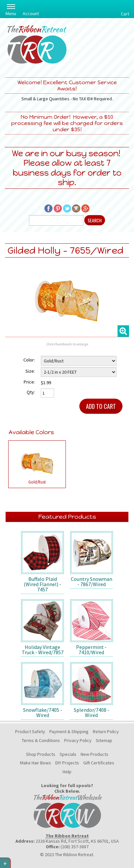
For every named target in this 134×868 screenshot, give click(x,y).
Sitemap (104, 740)
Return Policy (106, 732)
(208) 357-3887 (75, 847)
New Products (94, 754)
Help (67, 772)
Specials (68, 754)
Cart (125, 14)
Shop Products (41, 754)
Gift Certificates (99, 763)
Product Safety (30, 732)
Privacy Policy (78, 740)
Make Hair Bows (36, 763)
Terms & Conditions (41, 740)
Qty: (31, 392)
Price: (29, 382)
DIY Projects (67, 763)
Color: (29, 360)
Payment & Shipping (69, 732)
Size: (30, 371)
